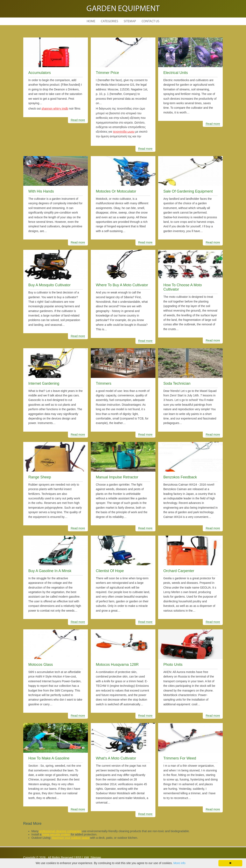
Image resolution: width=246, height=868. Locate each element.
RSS (79, 857)
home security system (56, 834)
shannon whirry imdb (55, 109)
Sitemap (130, 21)
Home (91, 21)
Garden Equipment (123, 9)
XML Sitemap (92, 857)
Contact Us (150, 21)
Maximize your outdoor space (71, 838)
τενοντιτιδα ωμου (124, 132)
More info (179, 863)
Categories (110, 21)
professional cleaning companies (60, 831)
